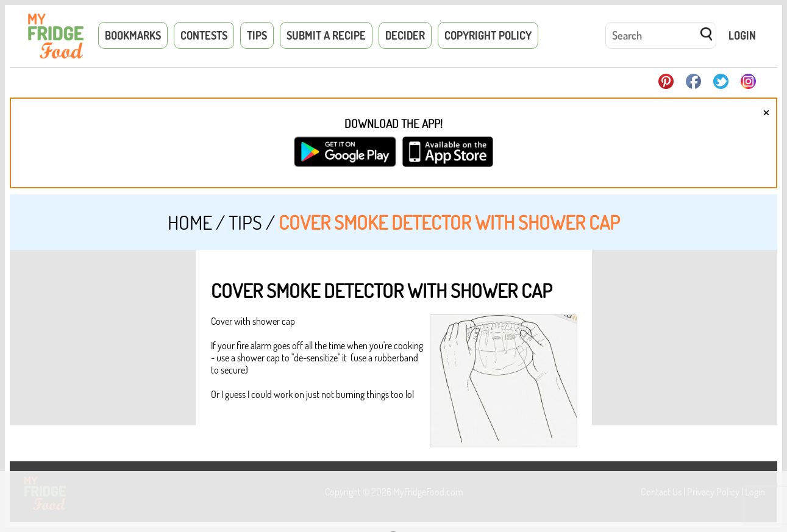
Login (742, 35)
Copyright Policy (488, 35)
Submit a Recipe (326, 35)
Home (190, 222)
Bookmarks (133, 35)
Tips (257, 35)
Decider (405, 35)
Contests (204, 35)
